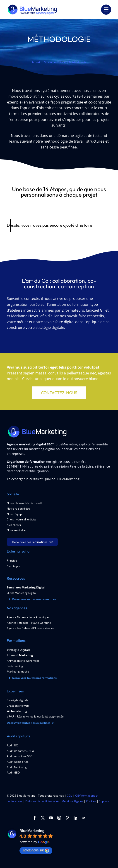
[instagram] (59, 818)
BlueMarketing (32, 831)
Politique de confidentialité (42, 801)
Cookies (91, 801)
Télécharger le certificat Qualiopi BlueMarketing (43, 479)
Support (104, 801)
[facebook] (35, 818)
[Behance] (84, 818)
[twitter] (43, 818)
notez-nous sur (36, 850)
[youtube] (51, 818)
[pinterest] (67, 818)
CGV (70, 796)
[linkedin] (75, 818)
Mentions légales (72, 801)
